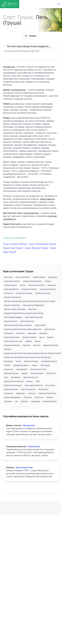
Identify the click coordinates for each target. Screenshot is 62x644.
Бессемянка (9, 333)
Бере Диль (32, 309)
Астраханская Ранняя (36, 285)
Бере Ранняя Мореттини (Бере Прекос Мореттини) (23, 329)
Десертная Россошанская (14, 381)
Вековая (50, 337)
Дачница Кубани (37, 373)
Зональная (8, 401)
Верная (38, 341)
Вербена (29, 341)
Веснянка (26, 345)
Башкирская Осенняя (48, 289)
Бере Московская (11, 321)
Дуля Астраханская (28, 389)
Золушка (50, 397)
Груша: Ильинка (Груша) (37, 248)
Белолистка (8, 293)
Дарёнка (25, 373)
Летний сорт (9, 67)
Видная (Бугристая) (51, 345)
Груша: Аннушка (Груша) (15, 244)
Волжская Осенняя (31, 361)
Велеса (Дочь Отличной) (13, 341)
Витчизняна (8, 361)
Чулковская (34, 446)
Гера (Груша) (45, 365)
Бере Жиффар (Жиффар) (13, 317)
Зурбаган (24, 401)
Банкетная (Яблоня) (11, 289)
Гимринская (9, 369)
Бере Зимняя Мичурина (34, 317)
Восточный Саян (24, 467)
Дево (6, 377)
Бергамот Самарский (12, 305)
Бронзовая (43, 333)
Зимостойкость (48, 199)
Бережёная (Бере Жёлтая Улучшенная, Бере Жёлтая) (24, 313)
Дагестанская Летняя (38, 369)
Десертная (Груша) (31, 377)
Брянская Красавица (12, 337)
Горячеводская (22, 369)
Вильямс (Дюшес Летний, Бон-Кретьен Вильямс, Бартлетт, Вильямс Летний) (32, 353)
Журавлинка (21, 393)
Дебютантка (51, 373)
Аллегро (48, 281)
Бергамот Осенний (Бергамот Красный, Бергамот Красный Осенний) (30, 301)
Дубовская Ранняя (11, 389)
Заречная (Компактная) (47, 393)
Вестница (37, 345)
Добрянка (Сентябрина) (13, 385)
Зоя (16, 401)
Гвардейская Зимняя (21, 365)
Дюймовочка (44, 389)
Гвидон (34, 365)
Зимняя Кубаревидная (12, 397)
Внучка (18, 361)
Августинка (8, 277)
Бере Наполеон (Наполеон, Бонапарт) (18, 325)
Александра (53, 277)
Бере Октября (40, 325)
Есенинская (8, 393)
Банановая (52, 285)
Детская (30, 381)
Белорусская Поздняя (24, 293)
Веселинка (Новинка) (12, 345)
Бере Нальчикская (27, 321)
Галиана (7, 365)
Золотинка (28, 397)
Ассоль (23, 285)
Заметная (32, 393)
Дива (38, 381)
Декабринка (16, 377)
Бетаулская (21, 333)
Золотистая (39, 397)
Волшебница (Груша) (49, 361)
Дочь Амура (50, 385)
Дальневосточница (11, 373)
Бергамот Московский (12, 297)
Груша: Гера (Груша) (13, 248)
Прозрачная (29, 425)
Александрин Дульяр (12, 281)
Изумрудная (36, 401)
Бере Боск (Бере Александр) (15, 309)
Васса (42, 337)
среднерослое (18, 90)
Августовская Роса (23, 277)
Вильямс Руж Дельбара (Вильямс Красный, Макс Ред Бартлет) (27, 357)
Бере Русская (50, 329)
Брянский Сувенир (30, 337)
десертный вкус (31, 213)
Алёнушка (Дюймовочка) (32, 281)
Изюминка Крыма (50, 401)
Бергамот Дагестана (43, 293)
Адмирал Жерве (39, 277)
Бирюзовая (32, 333)
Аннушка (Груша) (10, 285)
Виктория (8, 349)
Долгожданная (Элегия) (34, 385)
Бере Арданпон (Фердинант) (34, 305)
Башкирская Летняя (29, 289)
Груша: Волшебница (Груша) (42, 244)
